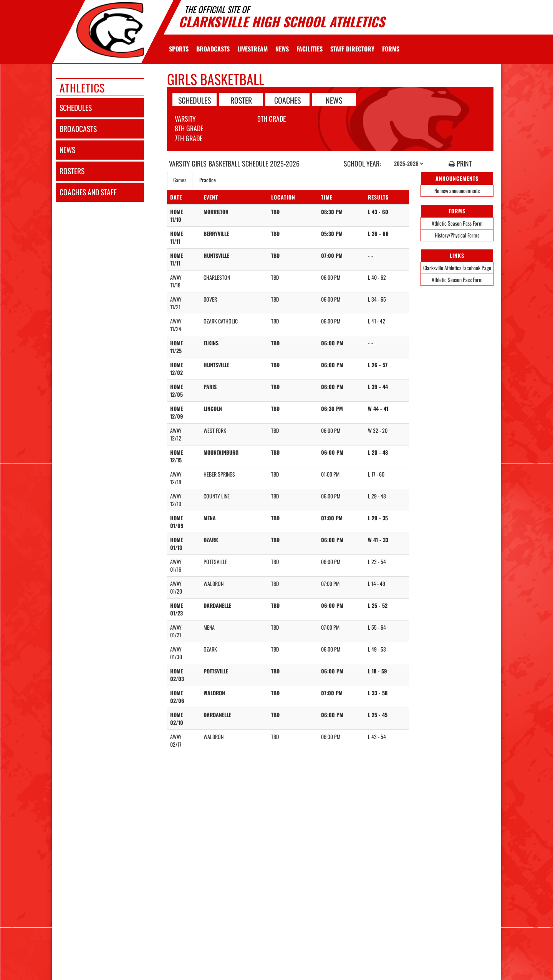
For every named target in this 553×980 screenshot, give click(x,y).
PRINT (460, 164)
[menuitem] (213, 49)
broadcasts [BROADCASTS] (78, 129)
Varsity (185, 119)
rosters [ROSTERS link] (72, 171)
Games (180, 180)
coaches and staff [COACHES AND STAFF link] (88, 192)
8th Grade (189, 128)
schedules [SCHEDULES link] (76, 108)
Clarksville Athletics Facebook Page (457, 268)
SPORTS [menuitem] (179, 49)
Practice (208, 180)
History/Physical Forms (457, 235)
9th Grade (272, 119)
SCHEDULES (195, 100)
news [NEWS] (67, 150)
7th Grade (189, 138)
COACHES (287, 100)
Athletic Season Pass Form (457, 223)
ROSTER (241, 100)
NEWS (334, 100)
